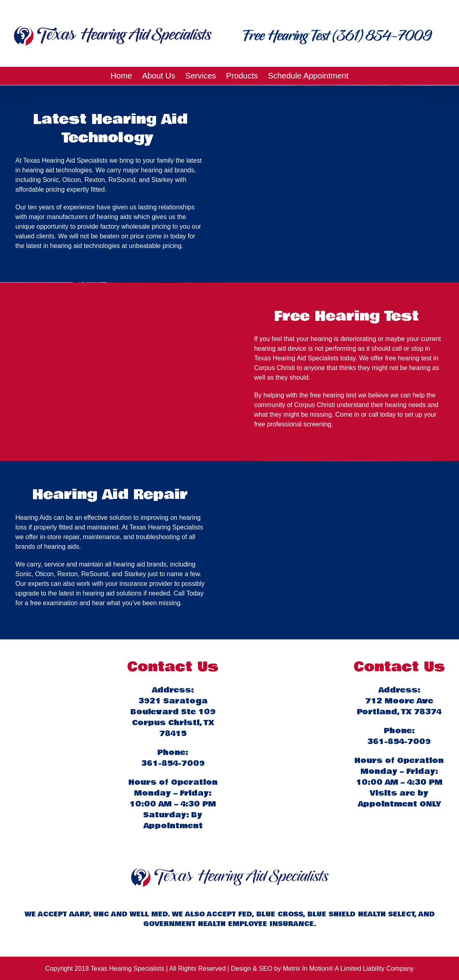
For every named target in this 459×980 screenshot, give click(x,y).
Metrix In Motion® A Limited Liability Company (348, 969)
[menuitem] (126, 76)
